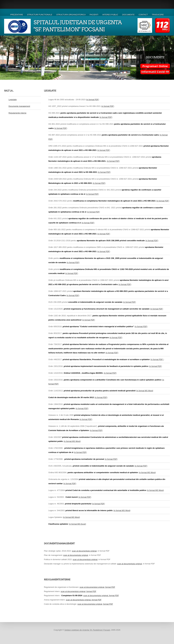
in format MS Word (145, 391)
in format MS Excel (77, 524)
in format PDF (92, 100)
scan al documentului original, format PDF (97, 587)
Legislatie (13, 100)
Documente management (19, 106)
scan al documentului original (84, 551)
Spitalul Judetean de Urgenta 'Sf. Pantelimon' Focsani (87, 630)
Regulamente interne (17, 113)
